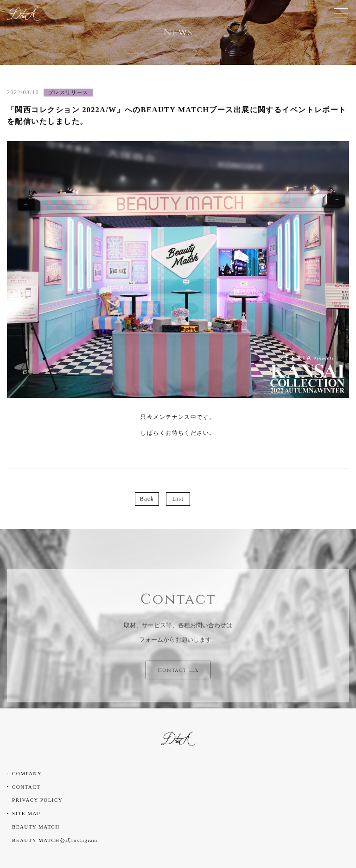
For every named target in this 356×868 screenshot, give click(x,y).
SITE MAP (26, 813)
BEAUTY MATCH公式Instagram (55, 840)
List (178, 499)
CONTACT (26, 787)
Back (147, 499)
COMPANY (27, 773)
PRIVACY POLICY (37, 800)
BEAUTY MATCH (36, 827)
